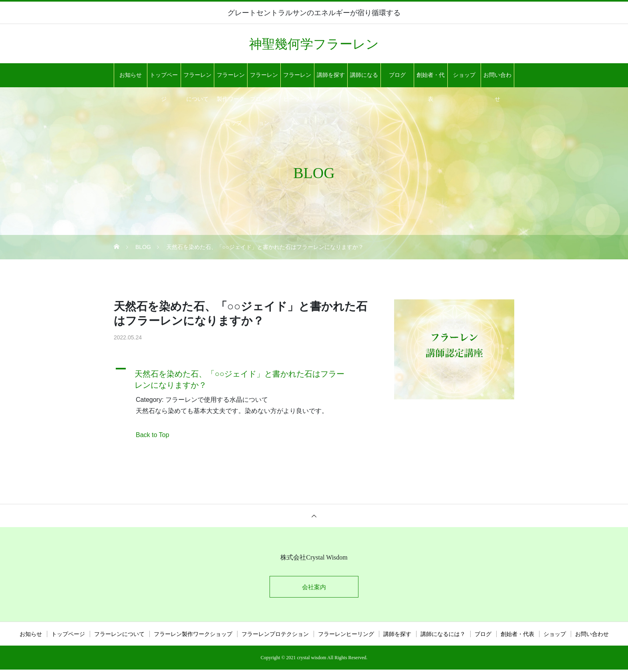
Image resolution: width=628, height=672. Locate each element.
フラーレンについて (197, 80)
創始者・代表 (431, 80)
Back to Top (152, 435)
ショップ (464, 75)
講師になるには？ (364, 80)
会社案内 (314, 588)
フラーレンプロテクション (264, 80)
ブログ (397, 75)
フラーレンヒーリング (297, 80)
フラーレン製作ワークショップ (231, 80)
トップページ (164, 80)
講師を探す (331, 75)
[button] (244, 377)
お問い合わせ (497, 80)
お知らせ (131, 75)
